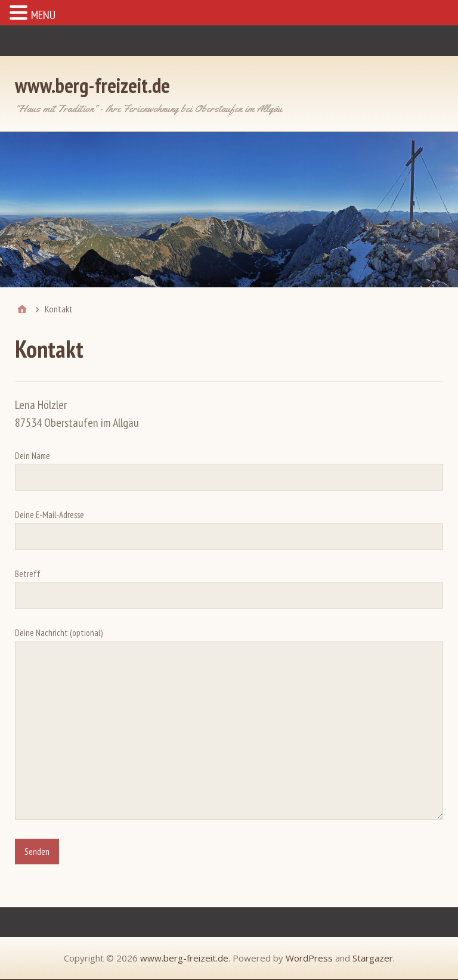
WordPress (309, 958)
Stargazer (373, 958)
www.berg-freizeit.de (92, 85)
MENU (43, 15)
